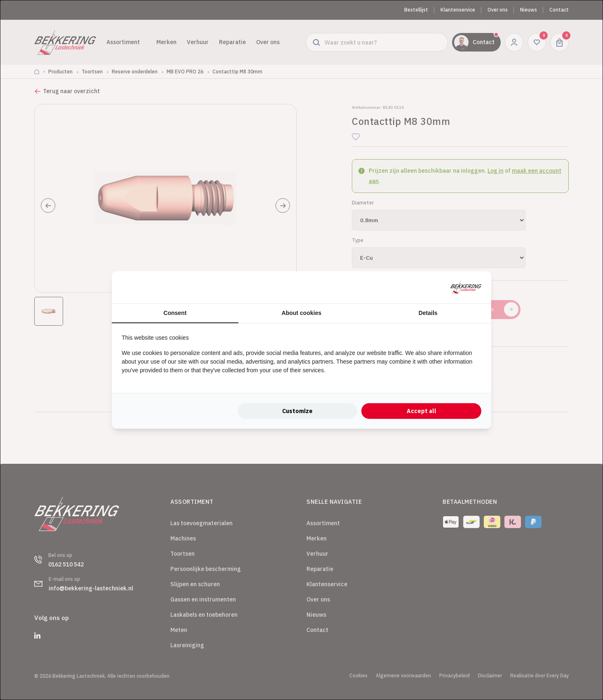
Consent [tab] (175, 313)
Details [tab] (428, 313)
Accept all (422, 411)
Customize (297, 411)
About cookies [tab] (301, 313)
